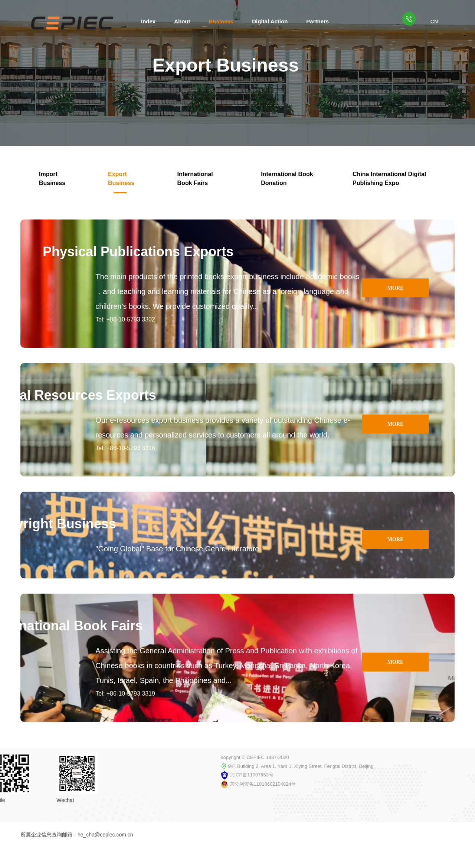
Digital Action (270, 21)
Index (148, 21)
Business (221, 21)
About (182, 21)
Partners (317, 21)
